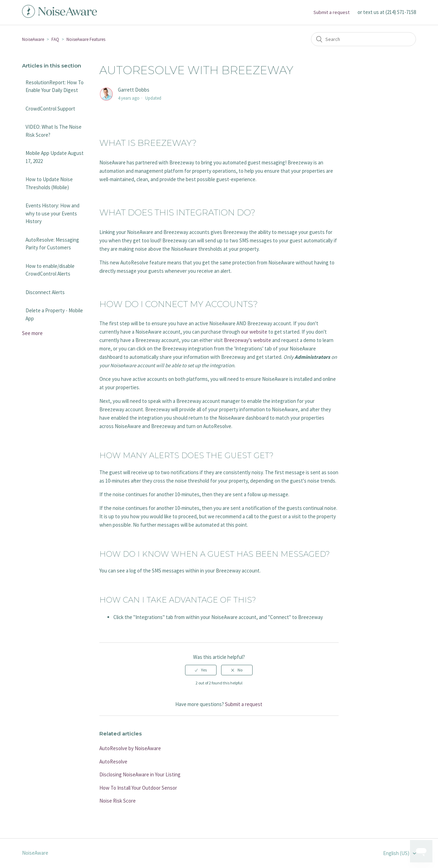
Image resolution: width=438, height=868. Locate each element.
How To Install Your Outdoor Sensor (138, 788)
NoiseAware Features (86, 39)
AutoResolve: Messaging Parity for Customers (52, 244)
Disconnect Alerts (45, 292)
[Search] (363, 39)
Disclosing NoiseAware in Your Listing (140, 774)
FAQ (55, 39)
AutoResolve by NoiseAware (130, 748)
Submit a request (331, 12)
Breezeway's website (248, 340)
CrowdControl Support (50, 109)
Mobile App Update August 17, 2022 (55, 157)
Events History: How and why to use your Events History (52, 213)
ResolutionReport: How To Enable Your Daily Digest (55, 86)
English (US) (397, 853)
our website (254, 332)
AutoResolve (113, 762)
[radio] (201, 670)
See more (32, 333)
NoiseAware (33, 39)
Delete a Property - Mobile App (54, 314)
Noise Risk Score (118, 801)
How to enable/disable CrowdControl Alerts (50, 270)
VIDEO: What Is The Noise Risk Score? (54, 131)
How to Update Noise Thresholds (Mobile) (49, 183)
